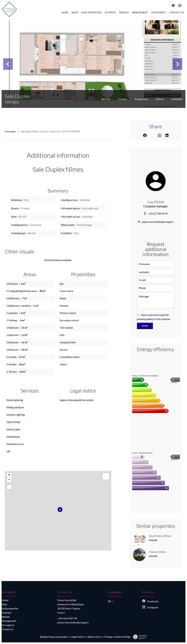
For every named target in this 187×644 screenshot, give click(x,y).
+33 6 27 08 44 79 (158, 213)
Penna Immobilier (67, 600)
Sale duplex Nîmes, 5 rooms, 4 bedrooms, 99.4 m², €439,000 (50, 131)
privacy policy (145, 319)
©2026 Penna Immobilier (54, 637)
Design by (139, 637)
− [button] (9, 480)
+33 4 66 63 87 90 (67, 618)
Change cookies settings (117, 637)
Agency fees (94, 637)
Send (145, 326)
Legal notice (78, 637)
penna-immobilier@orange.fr (158, 222)
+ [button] (9, 475)
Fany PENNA (156, 202)
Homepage (10, 131)
